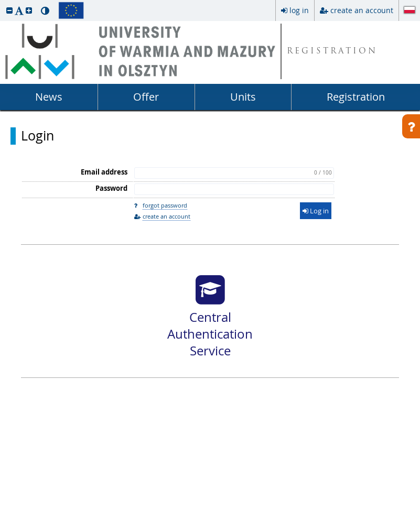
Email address (104, 172)
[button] (9, 10)
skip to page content (3, 3)
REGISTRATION (332, 52)
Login (37, 136)
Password (111, 188)
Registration (356, 97)
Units (243, 97)
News (49, 97)
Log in (316, 211)
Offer (146, 97)
